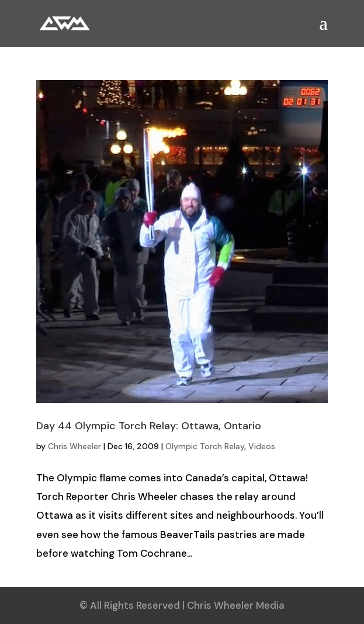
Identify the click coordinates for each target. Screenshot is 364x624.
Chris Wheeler (74, 446)
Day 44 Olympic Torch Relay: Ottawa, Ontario (149, 426)
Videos (262, 446)
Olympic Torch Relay (205, 446)
